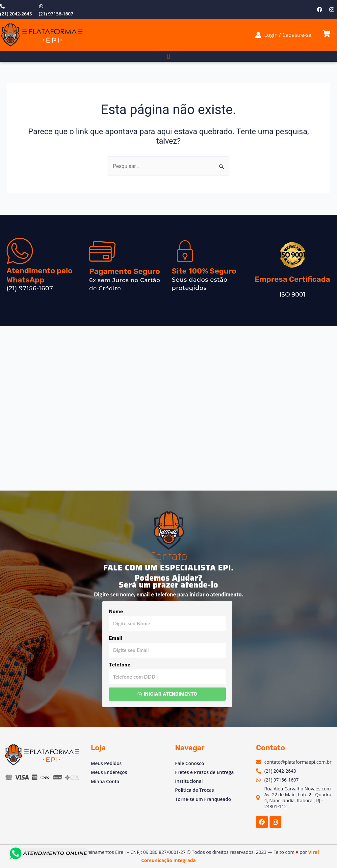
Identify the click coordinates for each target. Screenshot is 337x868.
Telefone (120, 665)
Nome (116, 612)
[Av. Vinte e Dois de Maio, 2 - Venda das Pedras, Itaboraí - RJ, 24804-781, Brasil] (168, 408)
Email (116, 638)
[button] (168, 56)
